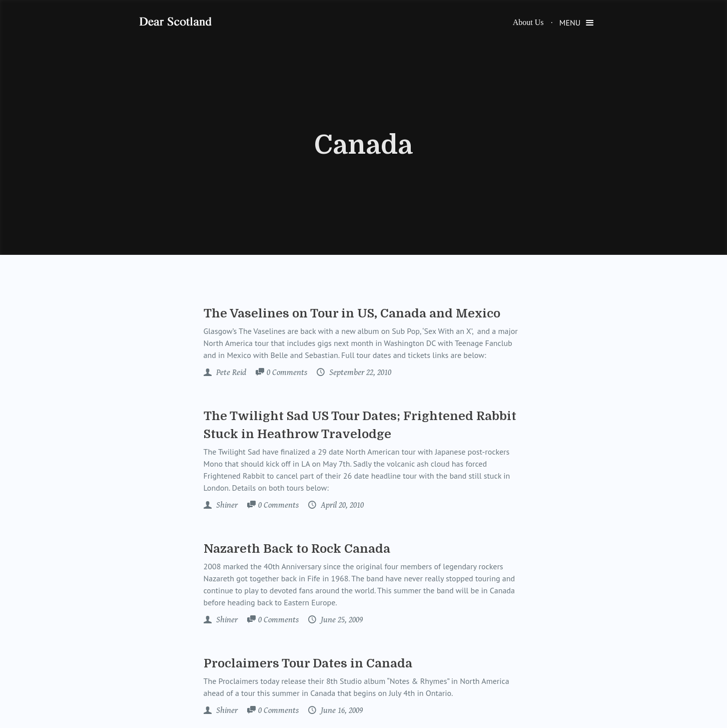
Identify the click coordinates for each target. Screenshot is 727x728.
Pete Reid (230, 373)
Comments (287, 373)
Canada (363, 145)
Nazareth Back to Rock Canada (297, 549)
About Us (528, 22)
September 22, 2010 (359, 373)
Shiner (226, 505)
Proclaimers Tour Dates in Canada (308, 663)
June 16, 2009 (341, 710)
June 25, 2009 (341, 620)
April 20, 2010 (341, 505)
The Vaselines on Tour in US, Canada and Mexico (352, 313)
